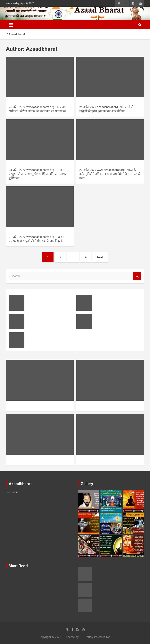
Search (137, 276)
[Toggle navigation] (11, 25)
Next (100, 257)
